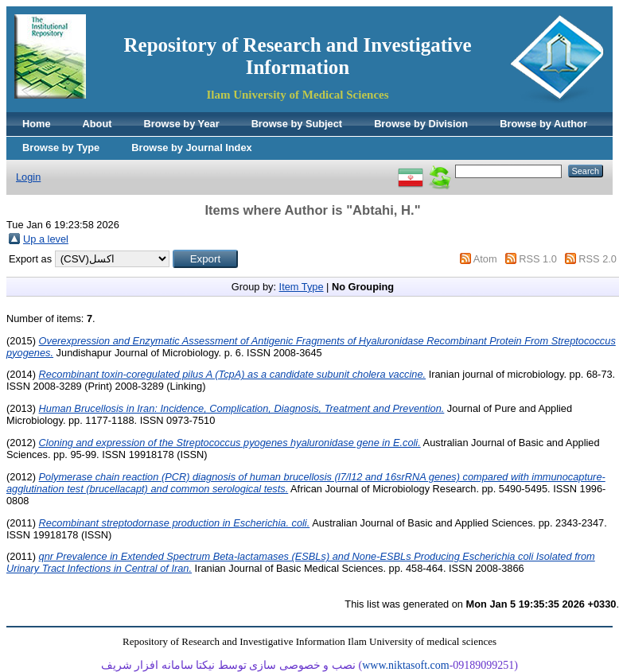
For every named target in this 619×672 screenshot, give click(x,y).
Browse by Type (61, 148)
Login (28, 177)
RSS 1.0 (538, 259)
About (97, 124)
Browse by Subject (297, 124)
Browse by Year (182, 124)
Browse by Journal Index (191, 148)
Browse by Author (543, 124)
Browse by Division (421, 124)
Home (37, 124)
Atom (485, 259)
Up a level (46, 239)
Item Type (302, 287)
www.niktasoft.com (406, 665)
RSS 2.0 (598, 259)
